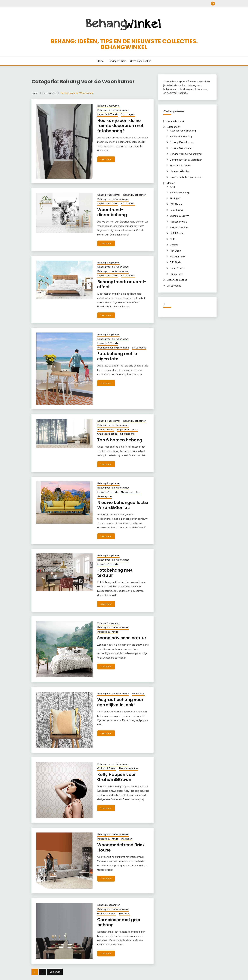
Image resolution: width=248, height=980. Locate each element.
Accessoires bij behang (183, 131)
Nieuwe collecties (131, 492)
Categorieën (174, 127)
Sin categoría (128, 114)
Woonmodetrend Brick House (121, 847)
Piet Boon (127, 839)
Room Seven (177, 268)
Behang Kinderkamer (109, 195)
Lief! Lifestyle (177, 233)
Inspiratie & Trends (108, 114)
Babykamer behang (181, 136)
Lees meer (106, 159)
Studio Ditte (176, 274)
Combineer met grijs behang (119, 922)
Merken (171, 183)
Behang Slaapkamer (108, 106)
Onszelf (174, 245)
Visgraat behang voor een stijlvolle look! (120, 702)
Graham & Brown (107, 768)
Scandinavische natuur (122, 638)
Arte (172, 187)
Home (100, 61)
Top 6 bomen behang (120, 440)
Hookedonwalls (178, 222)
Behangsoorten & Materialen (113, 271)
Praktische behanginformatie (113, 348)
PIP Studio (176, 262)
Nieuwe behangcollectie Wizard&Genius (123, 505)
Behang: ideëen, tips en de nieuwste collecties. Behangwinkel (124, 44)
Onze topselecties (141, 61)
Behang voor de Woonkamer (113, 110)
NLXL (173, 239)
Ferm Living (138, 694)
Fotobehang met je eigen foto (117, 356)
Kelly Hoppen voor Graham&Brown (117, 777)
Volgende (55, 972)
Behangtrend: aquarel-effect (122, 284)
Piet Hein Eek (177, 256)
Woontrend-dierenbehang (112, 212)
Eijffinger (175, 198)
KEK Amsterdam (179, 227)
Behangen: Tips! (117, 61)
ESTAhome (176, 204)
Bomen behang (106, 429)
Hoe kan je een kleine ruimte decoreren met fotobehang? (120, 126)
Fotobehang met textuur (115, 573)
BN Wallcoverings (180, 192)
